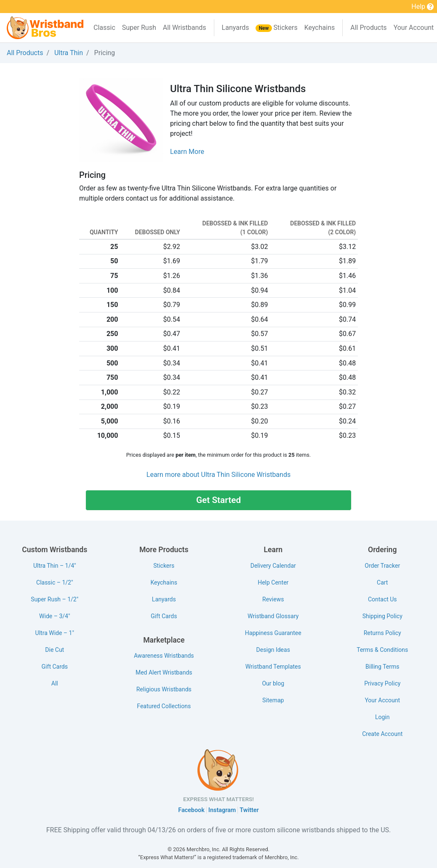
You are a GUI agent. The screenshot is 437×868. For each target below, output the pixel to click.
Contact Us (382, 599)
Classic (104, 28)
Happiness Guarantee (273, 633)
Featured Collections (164, 706)
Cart (382, 582)
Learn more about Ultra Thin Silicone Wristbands (218, 475)
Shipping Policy (382, 616)
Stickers (276, 28)
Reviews (273, 599)
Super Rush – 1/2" (55, 599)
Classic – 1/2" (55, 582)
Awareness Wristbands (164, 656)
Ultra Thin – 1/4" (55, 566)
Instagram (222, 810)
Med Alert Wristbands (164, 672)
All (55, 683)
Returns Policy (382, 633)
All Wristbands (185, 28)
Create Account (382, 734)
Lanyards (236, 28)
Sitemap (273, 700)
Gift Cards (55, 667)
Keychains (320, 28)
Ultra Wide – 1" (55, 633)
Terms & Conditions (382, 650)
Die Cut (55, 650)
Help (422, 7)
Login (382, 717)
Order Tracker (382, 566)
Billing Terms (382, 667)
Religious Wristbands (164, 689)
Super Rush (139, 28)
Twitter (249, 810)
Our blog (273, 683)
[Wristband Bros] (45, 28)
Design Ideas (273, 650)
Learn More (187, 152)
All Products (368, 28)
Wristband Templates (273, 667)
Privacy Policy (382, 683)
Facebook (191, 810)
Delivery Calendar (273, 566)
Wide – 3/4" (55, 616)
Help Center (273, 582)
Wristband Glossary (273, 616)
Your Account (382, 700)
